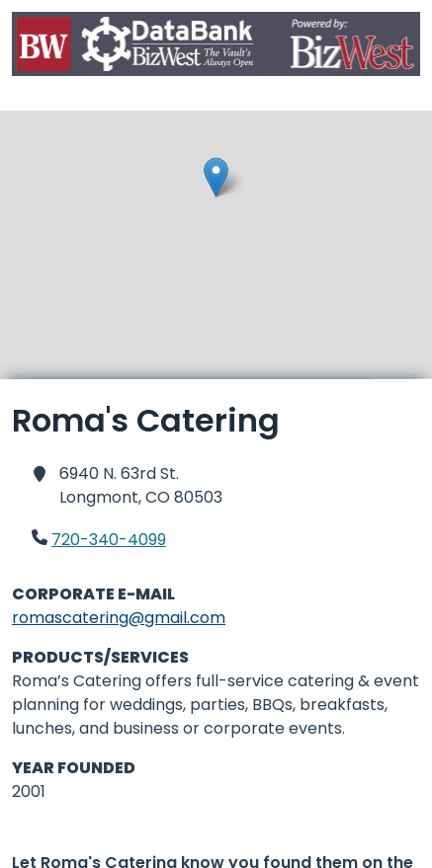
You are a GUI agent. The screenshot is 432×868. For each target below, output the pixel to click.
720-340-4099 (109, 540)
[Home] (216, 47)
